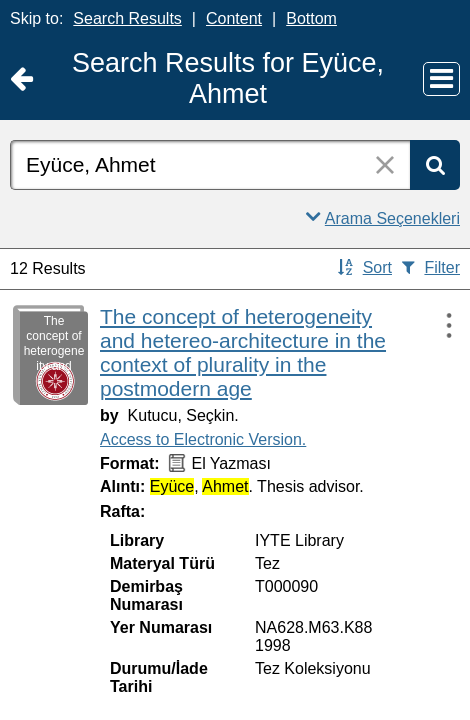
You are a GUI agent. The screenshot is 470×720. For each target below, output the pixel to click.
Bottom (311, 18)
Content (234, 18)
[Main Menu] (441, 79)
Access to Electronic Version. (203, 439)
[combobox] (210, 165)
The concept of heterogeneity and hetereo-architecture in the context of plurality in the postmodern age (243, 352)
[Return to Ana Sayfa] (21, 79)
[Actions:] (440, 325)
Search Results (127, 18)
